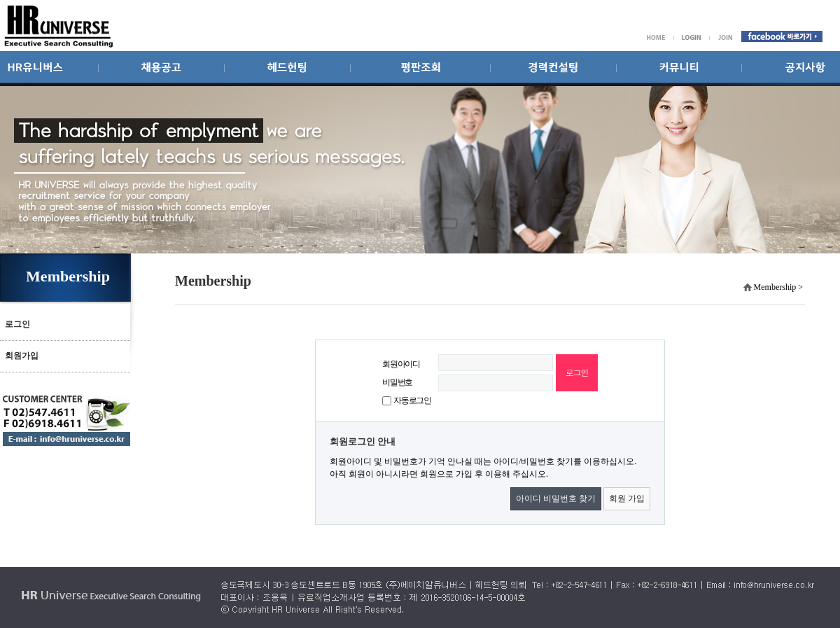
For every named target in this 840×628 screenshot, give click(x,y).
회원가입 (22, 356)
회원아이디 (401, 364)
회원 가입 (627, 498)
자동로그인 (412, 400)
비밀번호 (397, 382)
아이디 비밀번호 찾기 (556, 498)
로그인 (17, 324)
